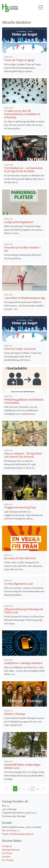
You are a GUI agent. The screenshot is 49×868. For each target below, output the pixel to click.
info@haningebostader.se (21, 834)
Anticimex (7, 853)
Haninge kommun (11, 850)
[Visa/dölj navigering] (41, 7)
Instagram (7, 846)
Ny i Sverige (8, 860)
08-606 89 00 (13, 830)
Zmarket (6, 857)
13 (38, 789)
